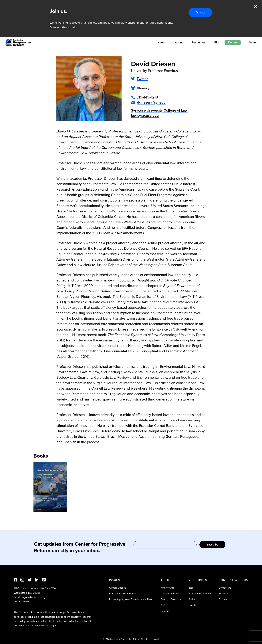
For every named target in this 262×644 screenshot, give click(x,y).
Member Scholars (170, 594)
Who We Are (167, 588)
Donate (201, 12)
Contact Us (225, 588)
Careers (165, 611)
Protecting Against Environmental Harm (131, 599)
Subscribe (212, 545)
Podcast (193, 599)
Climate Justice (118, 588)
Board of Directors (171, 599)
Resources (199, 42)
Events (192, 605)
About (179, 42)
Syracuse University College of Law (159, 110)
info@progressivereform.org (30, 597)
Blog (217, 42)
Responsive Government (123, 594)
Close (256, 6)
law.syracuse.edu (145, 115)
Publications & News (200, 594)
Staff (163, 605)
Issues (162, 42)
